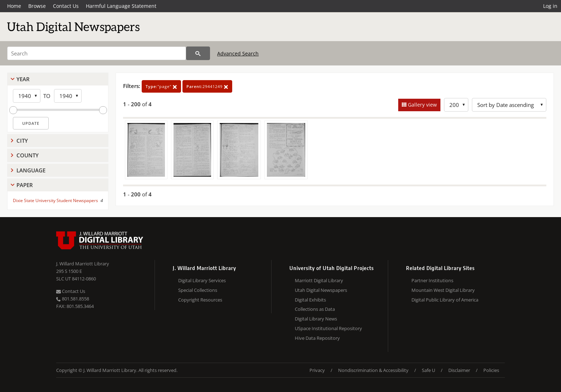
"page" (161, 86)
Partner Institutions (432, 280)
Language (31, 170)
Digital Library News (316, 319)
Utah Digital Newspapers (321, 290)
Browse (37, 6)
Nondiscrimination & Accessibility (373, 370)
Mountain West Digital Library (443, 290)
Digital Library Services (202, 280)
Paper (25, 185)
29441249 (207, 86)
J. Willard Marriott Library (83, 264)
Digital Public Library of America (445, 300)
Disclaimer (459, 370)
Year (23, 79)
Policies (491, 370)
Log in (550, 6)
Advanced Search (238, 53)
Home (14, 6)
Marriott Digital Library (319, 280)
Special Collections (198, 290)
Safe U (428, 370)
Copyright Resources (200, 300)
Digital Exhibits (310, 300)
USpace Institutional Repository (328, 328)
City (22, 141)
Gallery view (422, 105)
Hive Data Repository (317, 338)
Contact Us (66, 6)
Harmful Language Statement (121, 6)
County (28, 155)
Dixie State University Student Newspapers (55, 200)
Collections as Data (315, 309)
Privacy (317, 370)
